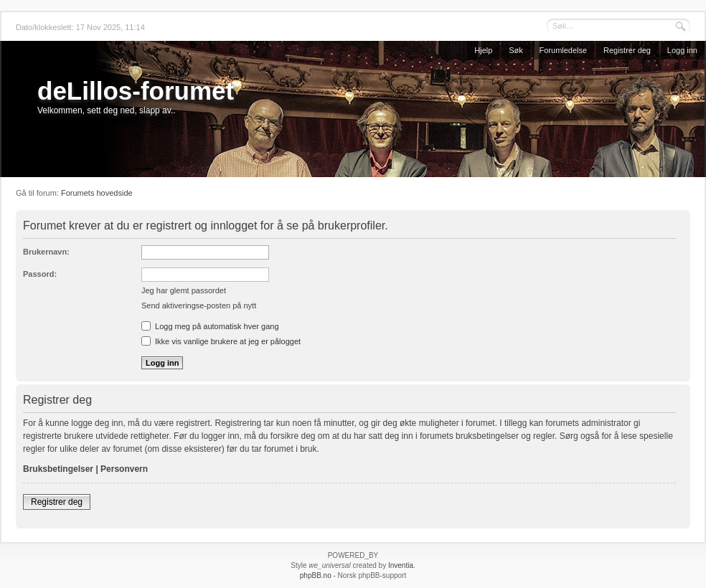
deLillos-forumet (136, 91)
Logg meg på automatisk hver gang (210, 326)
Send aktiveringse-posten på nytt (199, 305)
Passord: (40, 274)
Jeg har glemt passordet (184, 290)
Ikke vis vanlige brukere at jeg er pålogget (221, 341)
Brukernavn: (46, 252)
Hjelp (483, 50)
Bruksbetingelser (58, 469)
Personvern (124, 469)
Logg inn (682, 50)
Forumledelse (564, 50)
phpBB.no (316, 575)
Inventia (401, 565)
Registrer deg (627, 50)
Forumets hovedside (97, 193)
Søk (516, 50)
